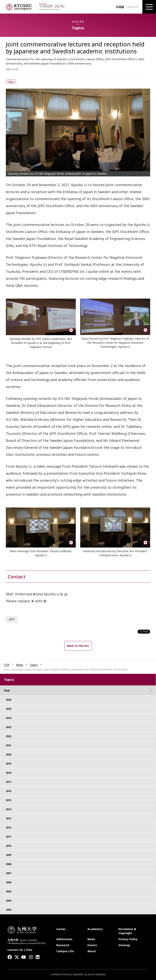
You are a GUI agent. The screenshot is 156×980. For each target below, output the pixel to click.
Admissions (64, 939)
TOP (7, 665)
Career (61, 929)
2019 (9, 764)
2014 (9, 809)
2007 (9, 873)
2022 (9, 736)
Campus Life (65, 951)
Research (63, 945)
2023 (9, 727)
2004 (9, 901)
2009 (9, 855)
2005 (9, 892)
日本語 (120, 7)
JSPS (12, 619)
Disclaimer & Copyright (127, 931)
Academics (95, 929)
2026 (9, 700)
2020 (9, 755)
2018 (9, 773)
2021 (9, 745)
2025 (9, 709)
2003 (9, 910)
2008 (9, 864)
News (20, 665)
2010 (9, 846)
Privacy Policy (128, 939)
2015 (9, 800)
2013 (9, 818)
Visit (29, 950)
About (92, 951)
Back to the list (78, 646)
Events (92, 945)
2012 (9, 828)
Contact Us (15, 950)
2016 (9, 791)
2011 (9, 837)
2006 (9, 882)
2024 (9, 718)
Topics (34, 665)
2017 (9, 782)
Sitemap (124, 945)
